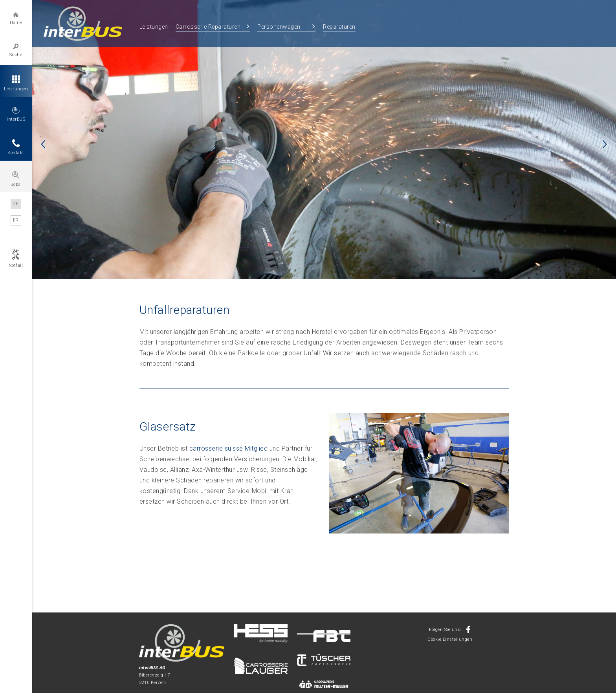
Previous (43, 144)
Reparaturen (339, 27)
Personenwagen (279, 27)
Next (605, 144)
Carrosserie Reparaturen (208, 27)
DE (16, 204)
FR (16, 220)
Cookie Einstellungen (450, 639)
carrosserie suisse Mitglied (229, 448)
